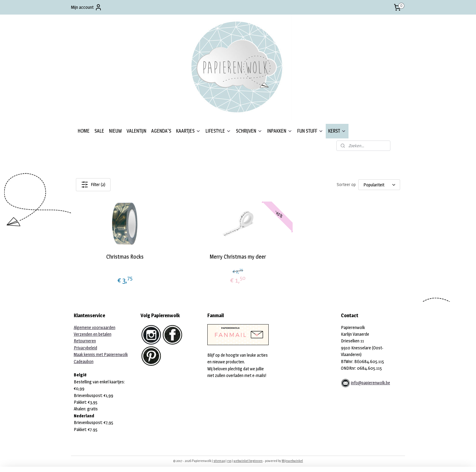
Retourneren (85, 341)
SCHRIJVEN (249, 131)
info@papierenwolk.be (371, 383)
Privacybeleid (85, 348)
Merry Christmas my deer (238, 257)
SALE (99, 131)
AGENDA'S (161, 131)
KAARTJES (188, 131)
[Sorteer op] (379, 185)
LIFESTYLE (218, 131)
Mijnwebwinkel (292, 461)
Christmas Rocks (125, 257)
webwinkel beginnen (248, 461)
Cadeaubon (84, 361)
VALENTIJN (136, 131)
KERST (337, 131)
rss (229, 461)
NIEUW (115, 131)
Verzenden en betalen (93, 334)
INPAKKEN (280, 131)
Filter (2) (93, 185)
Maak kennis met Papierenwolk (101, 354)
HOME (84, 131)
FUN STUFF (310, 131)
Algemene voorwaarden (95, 327)
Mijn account (87, 7)
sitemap (219, 461)
